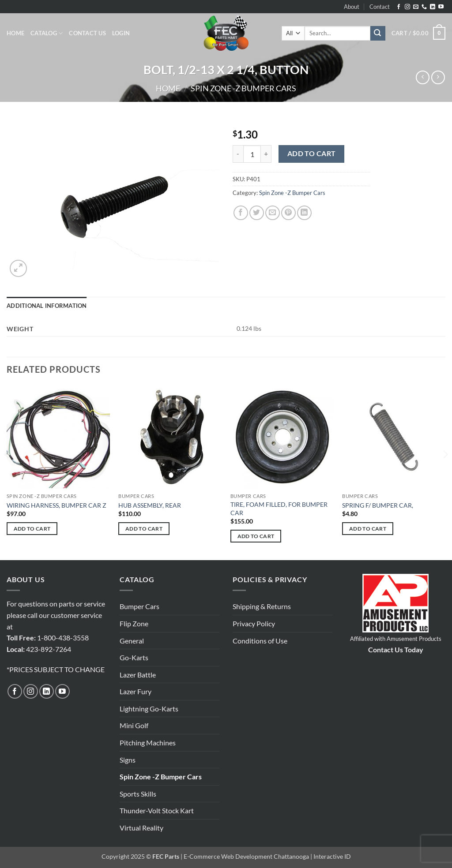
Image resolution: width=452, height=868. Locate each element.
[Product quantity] (252, 154)
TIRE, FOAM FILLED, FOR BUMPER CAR (279, 509)
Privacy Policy (254, 623)
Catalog (47, 33)
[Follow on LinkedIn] (433, 7)
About (352, 7)
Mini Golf (134, 725)
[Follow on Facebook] (399, 7)
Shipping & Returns (262, 606)
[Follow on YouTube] (441, 7)
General (132, 641)
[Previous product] (438, 77)
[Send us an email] (416, 7)
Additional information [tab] (47, 306)
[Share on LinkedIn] (304, 213)
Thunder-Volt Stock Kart (157, 810)
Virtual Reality (141, 828)
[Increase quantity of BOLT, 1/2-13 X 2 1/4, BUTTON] (266, 154)
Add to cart (312, 153)
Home (15, 33)
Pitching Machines (148, 743)
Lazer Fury (136, 691)
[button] (121, 33)
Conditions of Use (260, 641)
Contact (380, 7)
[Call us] (424, 7)
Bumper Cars (139, 606)
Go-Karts (134, 657)
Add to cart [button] (32, 529)
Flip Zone (134, 623)
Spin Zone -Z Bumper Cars (243, 88)
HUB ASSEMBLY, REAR (150, 505)
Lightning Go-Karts (149, 709)
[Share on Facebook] (241, 213)
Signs (128, 760)
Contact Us (87, 33)
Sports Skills (138, 794)
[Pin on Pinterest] (288, 213)
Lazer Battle (138, 675)
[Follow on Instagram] (407, 7)
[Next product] (423, 77)
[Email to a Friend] (273, 213)
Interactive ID (332, 856)
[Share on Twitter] (257, 213)
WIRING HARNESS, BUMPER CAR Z (56, 505)
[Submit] (378, 34)
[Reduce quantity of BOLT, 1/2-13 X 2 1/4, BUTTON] (238, 154)
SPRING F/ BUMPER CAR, (378, 505)
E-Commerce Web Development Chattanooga (246, 856)
